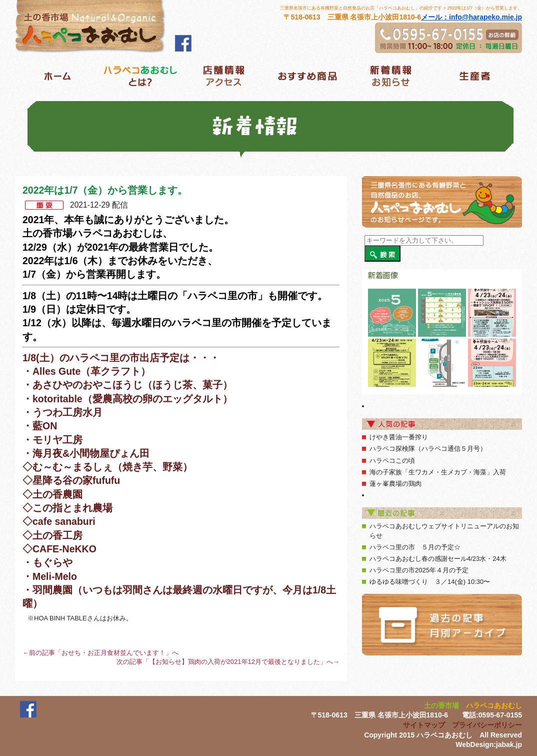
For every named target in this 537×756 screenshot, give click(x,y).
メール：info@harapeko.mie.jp (471, 17)
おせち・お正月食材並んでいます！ (113, 653)
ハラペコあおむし (494, 705)
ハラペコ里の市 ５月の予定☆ (415, 547)
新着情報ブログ (391, 76)
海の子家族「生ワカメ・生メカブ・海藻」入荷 (438, 472)
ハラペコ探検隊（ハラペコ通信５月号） (428, 449)
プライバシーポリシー (487, 725)
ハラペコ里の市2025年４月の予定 (419, 570)
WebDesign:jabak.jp (489, 744)
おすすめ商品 (307, 76)
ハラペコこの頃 (392, 461)
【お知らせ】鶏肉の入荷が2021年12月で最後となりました (234, 662)
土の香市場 (441, 705)
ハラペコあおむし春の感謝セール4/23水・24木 (438, 559)
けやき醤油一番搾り (399, 437)
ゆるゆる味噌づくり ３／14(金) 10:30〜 (430, 582)
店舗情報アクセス (224, 76)
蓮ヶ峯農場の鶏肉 (395, 484)
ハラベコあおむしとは (140, 76)
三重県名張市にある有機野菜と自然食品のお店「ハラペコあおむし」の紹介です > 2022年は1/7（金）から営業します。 (401, 8)
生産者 (474, 76)
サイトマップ (424, 725)
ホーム (57, 76)
